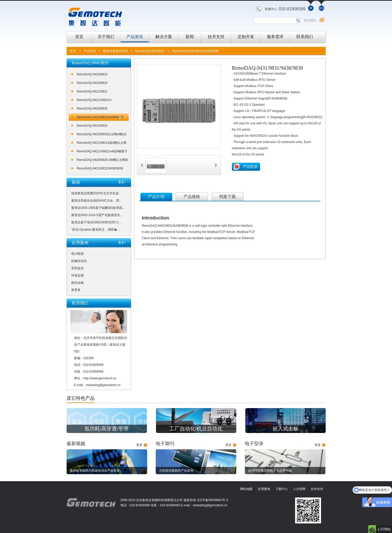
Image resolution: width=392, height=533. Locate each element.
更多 (139, 445)
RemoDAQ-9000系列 (150, 51)
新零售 (76, 290)
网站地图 (246, 489)
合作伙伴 (317, 489)
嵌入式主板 (286, 429)
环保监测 (77, 275)
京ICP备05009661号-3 (212, 500)
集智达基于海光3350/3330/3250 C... (96, 222)
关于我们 (106, 37)
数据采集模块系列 (116, 51)
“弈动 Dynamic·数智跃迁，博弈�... (95, 230)
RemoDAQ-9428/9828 (92, 109)
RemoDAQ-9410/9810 (92, 74)
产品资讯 (135, 37)
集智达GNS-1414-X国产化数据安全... (97, 215)
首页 (79, 37)
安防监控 (77, 268)
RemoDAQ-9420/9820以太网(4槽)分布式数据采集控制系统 (102, 135)
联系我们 (305, 37)
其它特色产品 (81, 398)
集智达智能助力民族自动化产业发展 (95, 471)
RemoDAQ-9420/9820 (92, 83)
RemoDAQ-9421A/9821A (94, 100)
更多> (122, 182)
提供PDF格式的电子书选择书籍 (270, 471)
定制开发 (246, 37)
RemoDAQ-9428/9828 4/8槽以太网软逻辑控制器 (102, 161)
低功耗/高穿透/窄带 (107, 429)
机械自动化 (79, 261)
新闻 (190, 37)
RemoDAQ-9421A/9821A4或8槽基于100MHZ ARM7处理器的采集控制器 (102, 152)
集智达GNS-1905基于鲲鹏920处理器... (98, 208)
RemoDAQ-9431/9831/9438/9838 (195, 51)
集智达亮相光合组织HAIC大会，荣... (97, 201)
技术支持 (216, 37)
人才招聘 (299, 489)
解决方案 (164, 37)
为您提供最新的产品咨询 (176, 471)
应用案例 (264, 489)
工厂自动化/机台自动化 (196, 429)
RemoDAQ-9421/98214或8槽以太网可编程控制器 (102, 144)
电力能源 (77, 254)
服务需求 (275, 37)
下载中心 (282, 489)
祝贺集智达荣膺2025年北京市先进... (96, 193)
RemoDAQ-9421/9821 (92, 91)
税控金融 (77, 283)
